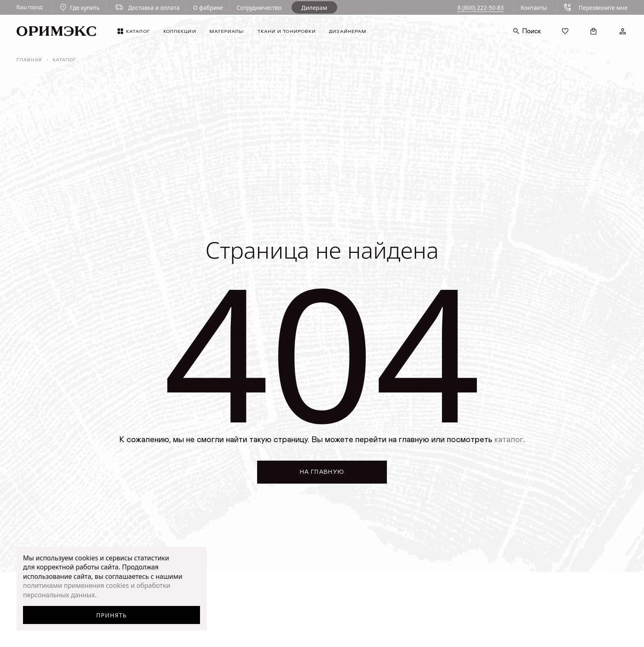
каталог (509, 440)
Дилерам (314, 8)
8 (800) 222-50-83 (481, 8)
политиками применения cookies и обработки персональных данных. (97, 590)
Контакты (534, 8)
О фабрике (208, 8)
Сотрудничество (259, 8)
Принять (112, 615)
